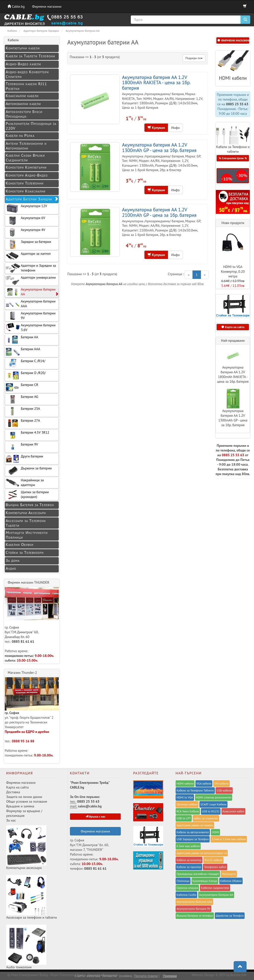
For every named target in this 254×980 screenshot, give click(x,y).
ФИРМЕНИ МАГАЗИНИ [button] (233, 40)
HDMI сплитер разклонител (214, 797)
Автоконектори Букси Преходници (24, 114)
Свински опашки (187, 888)
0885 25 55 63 (237, 104)
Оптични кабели (187, 804)
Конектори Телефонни (25, 183)
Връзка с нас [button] (95, 816)
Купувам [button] (156, 128)
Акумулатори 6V (25, 220)
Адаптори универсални (30, 280)
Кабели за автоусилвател (193, 832)
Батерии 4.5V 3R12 (27, 435)
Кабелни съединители (215, 888)
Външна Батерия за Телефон (30, 505)
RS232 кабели (213, 860)
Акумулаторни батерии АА (32, 292)
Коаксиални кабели (22, 96)
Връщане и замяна (20, 806)
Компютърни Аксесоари (26, 513)
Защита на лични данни (24, 797)
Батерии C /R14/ (25, 363)
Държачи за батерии (28, 471)
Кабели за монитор (189, 860)
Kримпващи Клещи (205, 881)
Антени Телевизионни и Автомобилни (26, 146)
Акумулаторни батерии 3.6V (30, 328)
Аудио (11, 568)
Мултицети (229, 874)
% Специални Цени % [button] (233, 158)
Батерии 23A (22, 411)
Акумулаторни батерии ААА (30, 304)
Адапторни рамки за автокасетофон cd (202, 853)
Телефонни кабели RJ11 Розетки (26, 86)
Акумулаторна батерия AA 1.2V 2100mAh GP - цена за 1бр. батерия (159, 212)
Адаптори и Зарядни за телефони (31, 268)
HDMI (215, 832)
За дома (13, 560)
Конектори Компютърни (26, 167)
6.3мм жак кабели (188, 846)
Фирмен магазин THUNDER (29, 582)
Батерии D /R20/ (25, 375)
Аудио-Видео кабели (23, 64)
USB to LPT (184, 818)
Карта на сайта (17, 787)
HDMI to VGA (185, 797)
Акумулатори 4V (25, 232)
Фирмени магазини (47, 6)
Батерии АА (22, 340)
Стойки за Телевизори (25, 552)
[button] (233, 176)
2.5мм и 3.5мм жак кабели (229, 839)
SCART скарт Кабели (213, 804)
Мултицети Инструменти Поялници (27, 535)
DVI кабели (222, 783)
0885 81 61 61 (23, 641)
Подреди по (194, 58)
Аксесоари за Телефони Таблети (26, 523)
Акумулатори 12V (26, 208)
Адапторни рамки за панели (195, 825)
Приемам (170, 976)
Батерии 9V (21, 447)
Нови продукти (233, 223)
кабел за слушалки (206, 818)
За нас (11, 820)
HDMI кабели (233, 78)
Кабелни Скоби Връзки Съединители (25, 158)
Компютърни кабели (23, 48)
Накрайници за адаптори (24, 483)
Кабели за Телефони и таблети (233, 149)
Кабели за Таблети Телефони (30, 56)
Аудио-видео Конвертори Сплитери (27, 74)
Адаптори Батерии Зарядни (32, 199)
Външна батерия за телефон (195, 916)
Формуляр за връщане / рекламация (24, 813)
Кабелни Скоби (187, 895)
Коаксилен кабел (233, 811)
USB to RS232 (211, 811)
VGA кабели (204, 783)
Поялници (183, 881)
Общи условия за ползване (27, 801)
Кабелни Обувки (20, 544)
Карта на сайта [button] (233, 327)
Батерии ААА (23, 352)
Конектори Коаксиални (26, 191)
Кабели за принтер (189, 867)
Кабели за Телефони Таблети (195, 790)
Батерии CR (22, 387)
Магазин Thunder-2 (22, 673)
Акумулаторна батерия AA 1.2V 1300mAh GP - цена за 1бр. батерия (159, 147)
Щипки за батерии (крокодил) (27, 495)
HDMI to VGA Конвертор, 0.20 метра (233, 271)
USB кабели (224, 790)
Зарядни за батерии (28, 244)
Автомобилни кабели (23, 104)
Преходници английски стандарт (198, 874)
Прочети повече (146, 976)
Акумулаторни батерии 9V (30, 316)
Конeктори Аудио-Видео (27, 175)
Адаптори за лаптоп (28, 256)
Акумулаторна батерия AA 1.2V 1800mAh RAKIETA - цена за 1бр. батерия (156, 82)
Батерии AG (22, 399)
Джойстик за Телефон (230, 916)
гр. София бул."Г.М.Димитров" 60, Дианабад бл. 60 (32, 613)
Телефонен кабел (215, 867)
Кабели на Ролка (20, 135)
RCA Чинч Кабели (188, 811)
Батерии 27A (22, 423)
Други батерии (24, 459)
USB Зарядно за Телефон (193, 839)
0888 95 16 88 (23, 741)
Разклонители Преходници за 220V (31, 126)
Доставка (13, 792)
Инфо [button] (175, 128)
